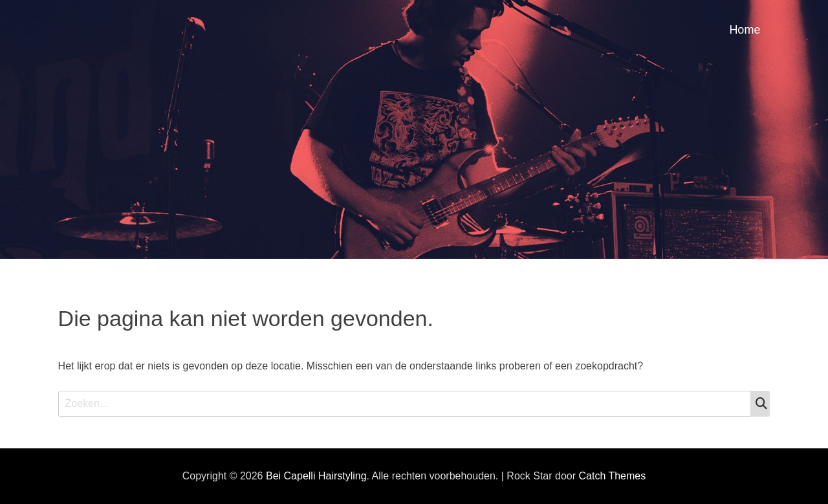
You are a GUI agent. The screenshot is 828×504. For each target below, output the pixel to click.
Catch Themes (612, 476)
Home (745, 30)
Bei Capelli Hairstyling (316, 476)
